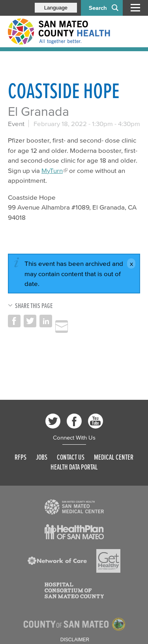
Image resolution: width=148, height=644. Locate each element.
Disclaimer (75, 640)
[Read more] (74, 507)
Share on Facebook (14, 321)
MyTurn (52, 170)
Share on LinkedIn (46, 321)
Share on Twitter (30, 321)
